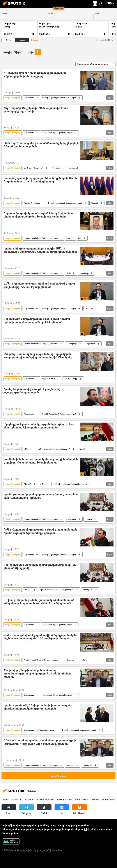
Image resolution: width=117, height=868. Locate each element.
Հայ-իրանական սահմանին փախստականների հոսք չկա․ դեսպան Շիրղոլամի (41, 567)
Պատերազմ (72, 344)
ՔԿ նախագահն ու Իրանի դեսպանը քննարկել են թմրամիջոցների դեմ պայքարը (35, 75)
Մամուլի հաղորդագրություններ (73, 825)
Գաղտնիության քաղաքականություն (55, 829)
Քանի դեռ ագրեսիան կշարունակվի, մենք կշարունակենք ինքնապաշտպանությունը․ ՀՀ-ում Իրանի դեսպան (40, 637)
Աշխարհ (29, 799)
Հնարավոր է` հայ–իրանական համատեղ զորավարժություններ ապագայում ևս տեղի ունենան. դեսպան (38, 674)
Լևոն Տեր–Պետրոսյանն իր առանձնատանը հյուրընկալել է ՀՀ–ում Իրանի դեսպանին (41, 145)
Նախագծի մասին (11, 825)
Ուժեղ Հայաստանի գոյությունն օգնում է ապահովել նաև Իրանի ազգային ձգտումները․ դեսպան (40, 531)
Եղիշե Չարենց (49, 379)
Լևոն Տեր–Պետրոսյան (34, 168)
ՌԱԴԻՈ (95, 799)
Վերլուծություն (45, 799)
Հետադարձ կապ (10, 833)
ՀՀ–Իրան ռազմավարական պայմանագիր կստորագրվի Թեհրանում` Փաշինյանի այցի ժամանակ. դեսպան (40, 742)
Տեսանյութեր (82, 799)
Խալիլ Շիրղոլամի (17, 52)
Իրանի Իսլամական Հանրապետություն (59, 98)
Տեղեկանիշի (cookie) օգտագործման (94, 829)
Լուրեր (7, 27)
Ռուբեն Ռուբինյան (32, 203)
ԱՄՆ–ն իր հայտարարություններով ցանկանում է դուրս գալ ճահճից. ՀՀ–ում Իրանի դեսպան (39, 285)
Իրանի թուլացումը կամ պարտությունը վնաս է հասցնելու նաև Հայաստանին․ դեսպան (41, 496)
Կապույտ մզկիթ (71, 379)
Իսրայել (82, 449)
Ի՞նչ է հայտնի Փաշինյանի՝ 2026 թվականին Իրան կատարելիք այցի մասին (36, 110)
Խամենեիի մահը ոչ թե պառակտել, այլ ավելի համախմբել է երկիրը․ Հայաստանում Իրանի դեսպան (41, 461)
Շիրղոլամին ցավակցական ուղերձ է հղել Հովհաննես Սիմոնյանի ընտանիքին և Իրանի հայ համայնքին (38, 215)
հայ (80, 238)
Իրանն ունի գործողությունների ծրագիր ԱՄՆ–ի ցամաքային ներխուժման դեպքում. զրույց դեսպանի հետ (40, 250)
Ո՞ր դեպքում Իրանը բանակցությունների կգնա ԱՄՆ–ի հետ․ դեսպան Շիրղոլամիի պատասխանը (39, 426)
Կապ (53, 825)
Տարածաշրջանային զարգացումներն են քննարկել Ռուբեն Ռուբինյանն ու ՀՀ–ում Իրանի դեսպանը (41, 180)
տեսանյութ (84, 273)
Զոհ (68, 238)
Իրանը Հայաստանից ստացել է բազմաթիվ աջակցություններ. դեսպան (32, 391)
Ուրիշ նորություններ (49, 27)
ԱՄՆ (68, 273)
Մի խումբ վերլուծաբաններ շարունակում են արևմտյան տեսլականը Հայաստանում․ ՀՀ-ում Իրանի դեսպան (39, 602)
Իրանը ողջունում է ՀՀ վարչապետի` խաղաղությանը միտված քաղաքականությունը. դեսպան (38, 707)
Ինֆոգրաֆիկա (65, 799)
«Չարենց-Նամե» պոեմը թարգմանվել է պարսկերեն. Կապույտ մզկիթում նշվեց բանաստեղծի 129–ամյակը (38, 356)
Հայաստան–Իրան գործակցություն (57, 133)
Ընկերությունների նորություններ (18, 829)
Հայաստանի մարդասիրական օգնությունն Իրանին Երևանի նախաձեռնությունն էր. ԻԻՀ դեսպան (37, 321)
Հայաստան (29, 98)
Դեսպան (56, 168)
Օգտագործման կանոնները (35, 825)
